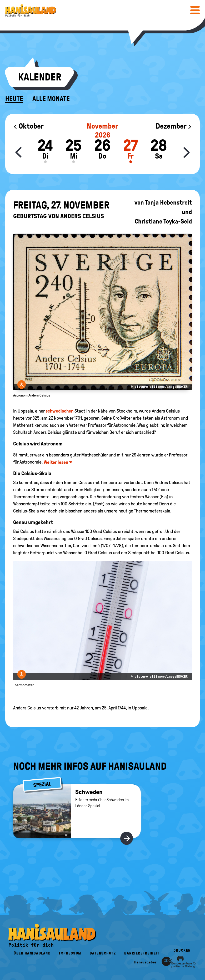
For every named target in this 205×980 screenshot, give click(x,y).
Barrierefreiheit (142, 953)
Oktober (28, 126)
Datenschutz (103, 953)
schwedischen (59, 411)
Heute (14, 99)
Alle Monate (51, 99)
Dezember (174, 126)
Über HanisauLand (32, 953)
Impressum (70, 953)
